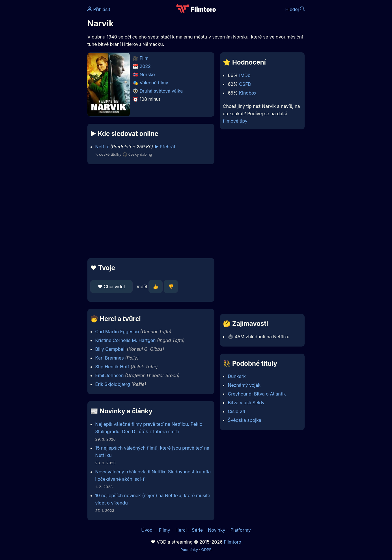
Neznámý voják (244, 385)
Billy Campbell (110, 349)
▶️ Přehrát (165, 147)
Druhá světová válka (161, 91)
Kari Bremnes (110, 358)
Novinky (217, 530)
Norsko (147, 74)
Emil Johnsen (110, 375)
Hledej (295, 9)
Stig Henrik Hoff (112, 367)
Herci (181, 530)
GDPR (206, 550)
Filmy (165, 530)
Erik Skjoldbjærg (113, 384)
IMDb (245, 75)
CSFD (245, 84)
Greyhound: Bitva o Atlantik (257, 394)
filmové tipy (235, 121)
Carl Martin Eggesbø (117, 332)
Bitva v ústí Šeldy (246, 403)
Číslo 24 (236, 411)
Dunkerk (237, 376)
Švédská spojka (244, 420)
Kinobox (248, 93)
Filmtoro (233, 542)
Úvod (147, 530)
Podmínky (189, 550)
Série (197, 530)
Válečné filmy (154, 83)
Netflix (102, 147)
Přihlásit (99, 9)
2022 (145, 66)
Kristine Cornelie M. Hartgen (126, 340)
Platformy (241, 530)
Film (144, 58)
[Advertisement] (46, 87)
